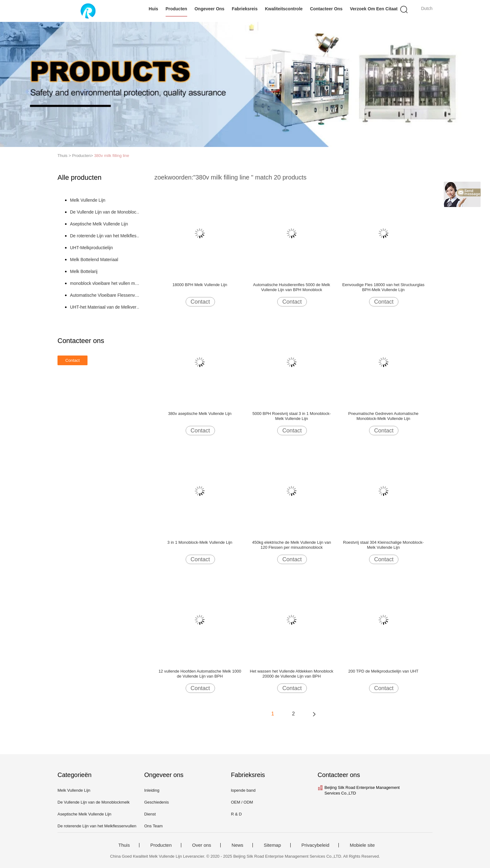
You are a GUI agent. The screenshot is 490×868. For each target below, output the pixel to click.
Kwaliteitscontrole (284, 9)
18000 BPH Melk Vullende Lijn (200, 285)
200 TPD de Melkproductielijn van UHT (383, 671)
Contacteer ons (326, 9)
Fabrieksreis (245, 9)
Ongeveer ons (209, 9)
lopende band (243, 790)
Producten (176, 9)
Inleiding (152, 790)
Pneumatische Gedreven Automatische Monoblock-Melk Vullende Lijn (383, 416)
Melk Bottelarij (84, 271)
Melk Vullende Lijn (88, 200)
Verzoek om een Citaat (374, 9)
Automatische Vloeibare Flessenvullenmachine (105, 295)
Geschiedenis (156, 802)
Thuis (124, 845)
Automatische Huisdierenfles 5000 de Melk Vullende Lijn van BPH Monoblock (292, 287)
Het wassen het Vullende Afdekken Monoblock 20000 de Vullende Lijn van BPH (292, 674)
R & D (236, 814)
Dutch (427, 8)
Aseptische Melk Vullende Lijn (99, 224)
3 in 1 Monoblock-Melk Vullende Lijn (200, 542)
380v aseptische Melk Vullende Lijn (200, 414)
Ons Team (153, 826)
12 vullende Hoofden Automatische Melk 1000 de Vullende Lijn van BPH (200, 674)
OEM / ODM (242, 802)
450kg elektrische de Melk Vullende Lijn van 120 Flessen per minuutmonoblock (292, 545)
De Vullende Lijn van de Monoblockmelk (105, 212)
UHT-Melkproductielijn (91, 248)
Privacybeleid (315, 845)
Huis (153, 9)
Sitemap (272, 845)
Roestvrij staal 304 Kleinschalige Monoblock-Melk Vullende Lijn (383, 545)
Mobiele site (362, 845)
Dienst (150, 814)
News (237, 845)
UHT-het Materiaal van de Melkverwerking (105, 307)
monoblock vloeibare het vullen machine (105, 283)
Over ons (202, 845)
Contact (200, 302)
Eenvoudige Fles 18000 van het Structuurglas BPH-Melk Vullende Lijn (383, 287)
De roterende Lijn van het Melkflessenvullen (105, 236)
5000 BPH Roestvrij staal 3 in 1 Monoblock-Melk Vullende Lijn (292, 416)
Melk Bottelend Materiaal (94, 260)
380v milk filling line (112, 156)
